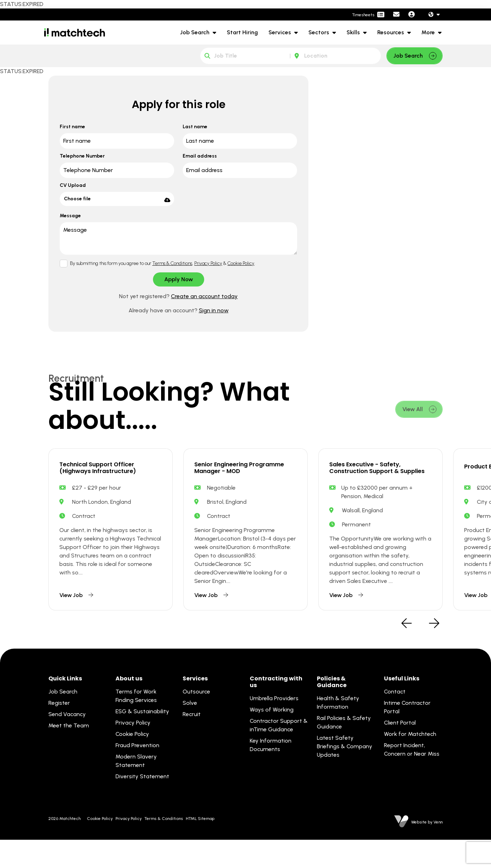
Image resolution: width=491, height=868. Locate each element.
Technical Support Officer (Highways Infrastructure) (105, 479)
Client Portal (400, 751)
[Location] (336, 56)
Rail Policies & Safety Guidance (344, 751)
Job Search (196, 32)
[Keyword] (245, 56)
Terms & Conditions (172, 263)
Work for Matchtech (410, 762)
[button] (407, 652)
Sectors (320, 32)
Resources (391, 32)
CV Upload (73, 185)
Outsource (196, 720)
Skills (354, 32)
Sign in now (214, 310)
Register (59, 731)
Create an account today (204, 296)
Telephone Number (82, 156)
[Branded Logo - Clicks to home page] (75, 33)
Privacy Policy (208, 263)
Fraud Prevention (137, 773)
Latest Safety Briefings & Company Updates (345, 775)
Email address (200, 156)
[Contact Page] (396, 15)
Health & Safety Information (338, 731)
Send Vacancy (67, 742)
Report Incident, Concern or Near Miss (412, 778)
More (429, 32)
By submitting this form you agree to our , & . (162, 263)
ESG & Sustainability (142, 740)
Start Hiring (242, 32)
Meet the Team (69, 754)
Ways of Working (272, 738)
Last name (195, 127)
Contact (395, 720)
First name (72, 127)
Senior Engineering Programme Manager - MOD (241, 479)
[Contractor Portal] (368, 15)
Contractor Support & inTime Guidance (279, 753)
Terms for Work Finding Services (136, 724)
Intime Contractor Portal (407, 735)
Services (280, 32)
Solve (190, 731)
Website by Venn (427, 850)
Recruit (192, 742)
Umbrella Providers (274, 727)
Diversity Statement (142, 805)
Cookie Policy (241, 263)
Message (70, 216)
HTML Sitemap (200, 847)
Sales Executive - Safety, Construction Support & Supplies (377, 485)
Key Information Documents (271, 773)
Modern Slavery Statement (136, 789)
